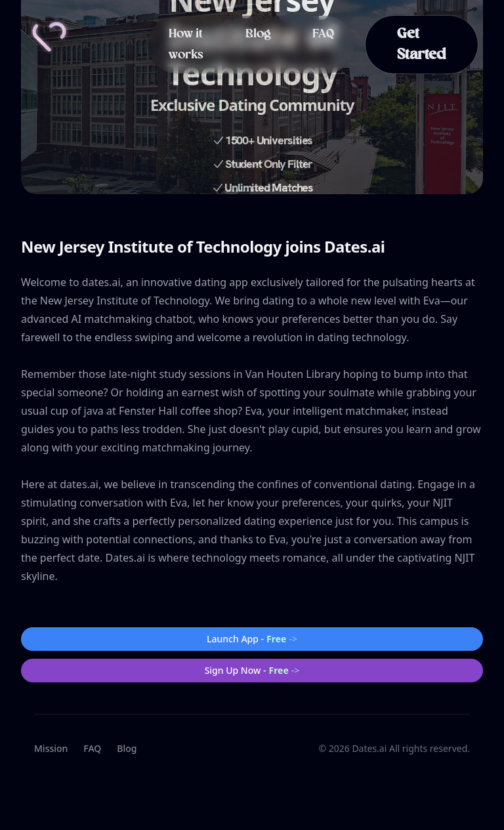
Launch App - (252, 639)
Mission (51, 748)
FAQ (323, 34)
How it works (186, 45)
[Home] (49, 37)
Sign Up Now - (252, 671)
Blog (258, 34)
